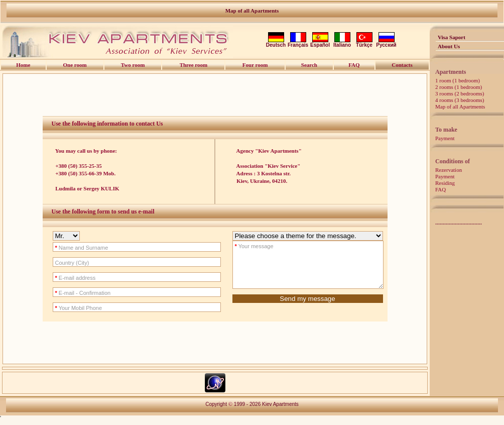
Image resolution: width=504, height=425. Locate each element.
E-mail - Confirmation (74, 293)
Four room (255, 65)
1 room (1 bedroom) (458, 80)
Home (23, 65)
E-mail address (67, 278)
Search (309, 65)
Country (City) (63, 263)
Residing (445, 183)
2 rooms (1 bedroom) (459, 87)
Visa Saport (452, 37)
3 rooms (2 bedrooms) (460, 93)
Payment (445, 138)
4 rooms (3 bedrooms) (460, 100)
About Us (449, 46)
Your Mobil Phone (70, 308)
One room (75, 65)
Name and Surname (73, 248)
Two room (133, 65)
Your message (245, 246)
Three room (194, 65)
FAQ (440, 189)
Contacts (402, 65)
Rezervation (449, 170)
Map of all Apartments (252, 11)
